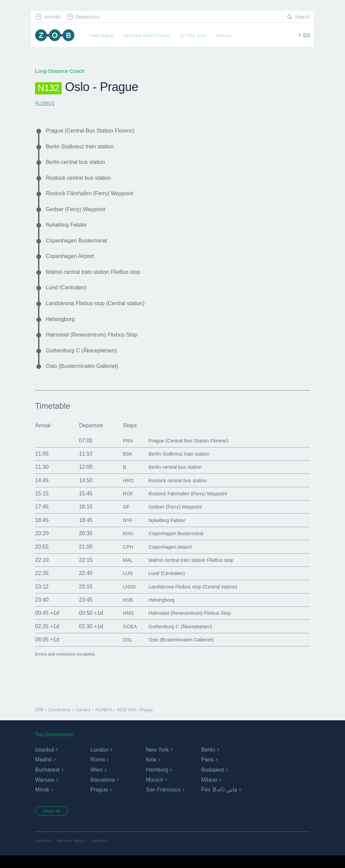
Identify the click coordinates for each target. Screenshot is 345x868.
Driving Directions (149, 36)
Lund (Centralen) (68, 295)
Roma (98, 771)
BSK (122, 465)
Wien (96, 781)
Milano (209, 791)
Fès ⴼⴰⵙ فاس (219, 801)
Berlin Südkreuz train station (83, 147)
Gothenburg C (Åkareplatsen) (85, 360)
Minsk (42, 801)
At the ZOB (195, 36)
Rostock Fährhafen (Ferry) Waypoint (94, 197)
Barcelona (102, 791)
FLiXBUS (45, 103)
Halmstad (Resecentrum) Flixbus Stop (96, 344)
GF (121, 518)
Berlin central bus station (78, 164)
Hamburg (157, 781)
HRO (123, 491)
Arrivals (53, 17)
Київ (151, 771)
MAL (122, 571)
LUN (122, 585)
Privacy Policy (74, 854)
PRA (122, 452)
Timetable (104, 36)
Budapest (213, 781)
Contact (44, 854)
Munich (155, 791)
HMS (123, 624)
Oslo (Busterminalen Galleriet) (86, 377)
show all (54, 823)
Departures (90, 17)
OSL (122, 651)
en (306, 35)
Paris (207, 771)
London (99, 761)
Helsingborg (62, 328)
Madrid (43, 771)
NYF (122, 531)
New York (157, 761)
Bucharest (47, 781)
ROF (123, 505)
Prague (99, 801)
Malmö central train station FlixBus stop (98, 279)
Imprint (103, 854)
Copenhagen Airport (72, 262)
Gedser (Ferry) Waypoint (78, 213)
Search (302, 17)
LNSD (124, 598)
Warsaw (45, 791)
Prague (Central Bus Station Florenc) (94, 131)
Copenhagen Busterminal (79, 246)
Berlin (208, 761)
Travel (227, 36)
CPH (123, 558)
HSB (122, 611)
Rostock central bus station (81, 180)
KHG (123, 545)
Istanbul (44, 761)
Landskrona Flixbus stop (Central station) (100, 311)
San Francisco (163, 801)
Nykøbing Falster (68, 229)
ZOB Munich (56, 36)
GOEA (125, 638)
